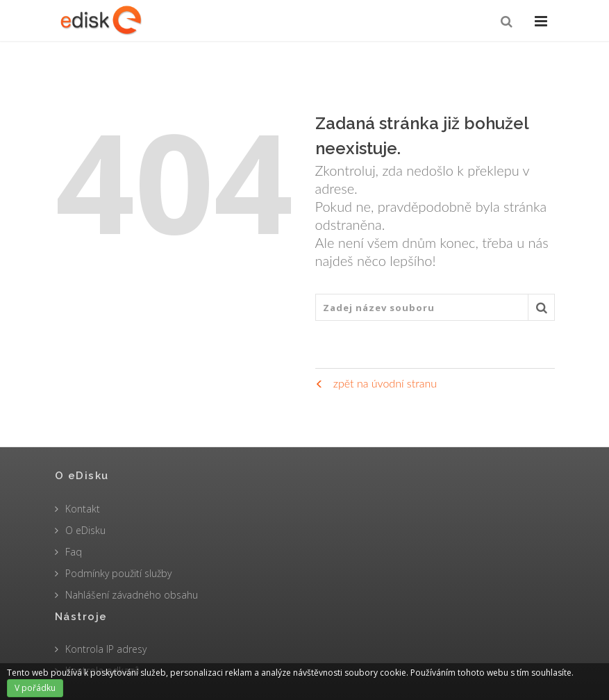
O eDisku (85, 530)
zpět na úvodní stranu (376, 383)
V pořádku (35, 688)
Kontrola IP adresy (106, 649)
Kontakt (83, 509)
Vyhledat (542, 311)
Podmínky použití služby (118, 573)
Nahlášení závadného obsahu (132, 595)
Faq (74, 552)
